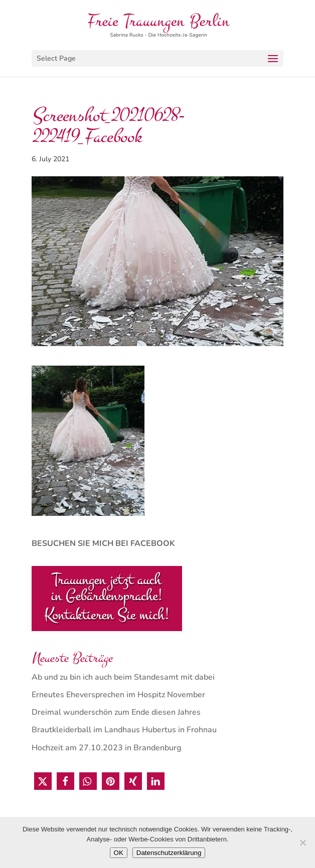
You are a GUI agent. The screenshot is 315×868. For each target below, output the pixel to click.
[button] (43, 781)
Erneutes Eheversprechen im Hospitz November (118, 695)
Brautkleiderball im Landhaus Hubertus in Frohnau (124, 730)
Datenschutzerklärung (169, 853)
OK (119, 853)
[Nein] (302, 842)
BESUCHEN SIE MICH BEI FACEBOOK (103, 543)
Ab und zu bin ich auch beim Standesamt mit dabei (123, 677)
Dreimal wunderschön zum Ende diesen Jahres (116, 712)
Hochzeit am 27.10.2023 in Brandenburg (106, 748)
